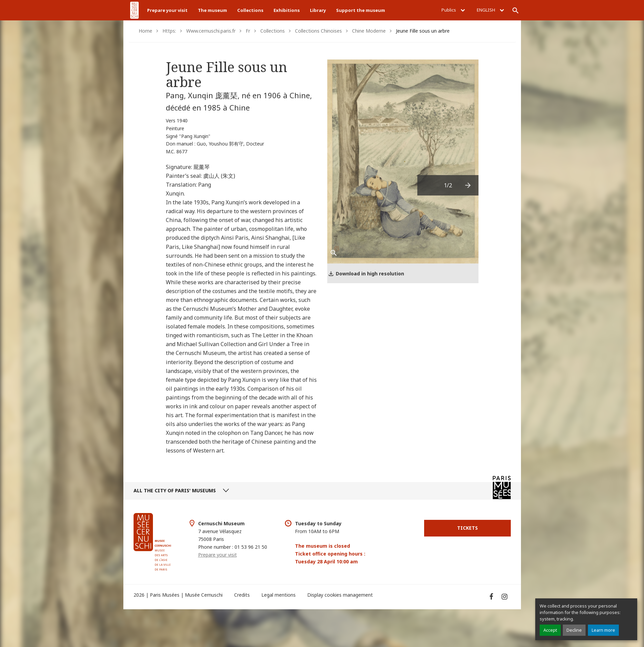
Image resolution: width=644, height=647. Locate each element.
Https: (169, 31)
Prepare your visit (167, 10)
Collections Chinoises (318, 31)
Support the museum (361, 10)
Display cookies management (340, 595)
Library (318, 10)
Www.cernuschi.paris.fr (211, 31)
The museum (212, 10)
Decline (574, 630)
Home (145, 31)
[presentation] (468, 185)
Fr (248, 31)
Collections (250, 10)
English (490, 10)
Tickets (467, 528)
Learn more (603, 630)
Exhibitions (287, 10)
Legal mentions (279, 595)
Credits (242, 595)
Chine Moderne (369, 31)
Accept (550, 630)
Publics (453, 10)
